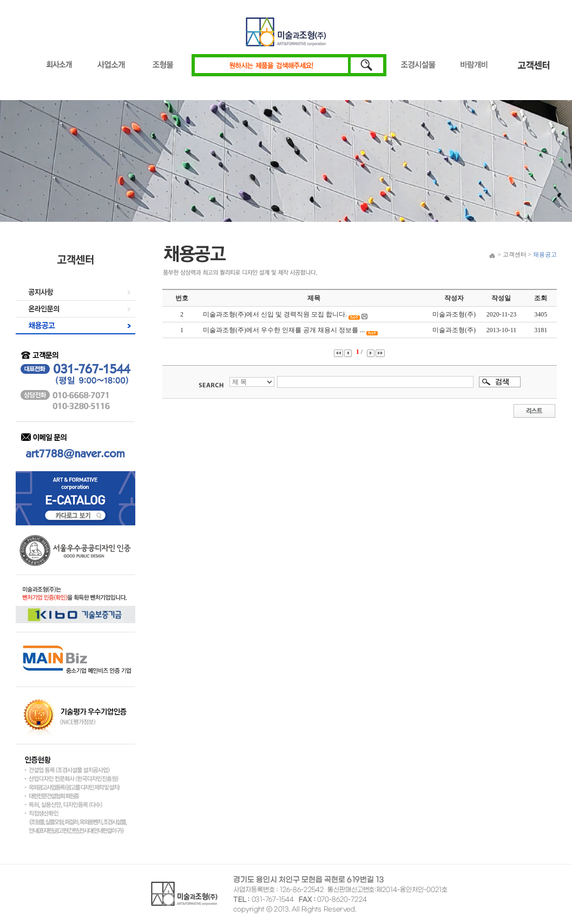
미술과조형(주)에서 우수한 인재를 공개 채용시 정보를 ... (284, 330)
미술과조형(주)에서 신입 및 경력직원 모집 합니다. (275, 314)
